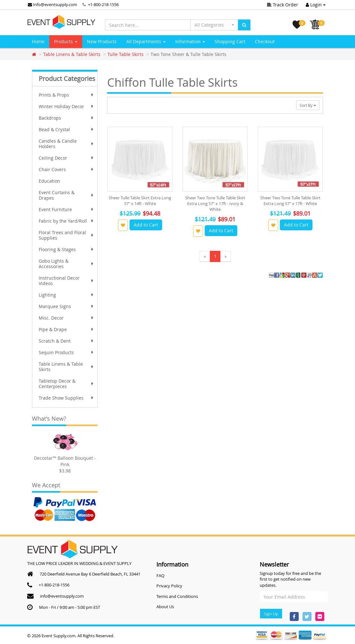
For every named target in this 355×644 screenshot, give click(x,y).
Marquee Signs (67, 306)
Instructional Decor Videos (67, 281)
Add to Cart (146, 225)
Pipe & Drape (67, 329)
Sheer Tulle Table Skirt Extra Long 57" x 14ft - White (140, 201)
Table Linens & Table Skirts (67, 367)
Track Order (283, 5)
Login (316, 5)
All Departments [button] (146, 41)
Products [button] (66, 41)
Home (38, 41)
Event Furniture (67, 209)
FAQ (160, 576)
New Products (102, 41)
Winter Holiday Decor (67, 106)
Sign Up (271, 614)
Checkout (265, 41)
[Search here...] (148, 25)
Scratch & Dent (67, 341)
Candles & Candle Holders (67, 144)
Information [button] (190, 41)
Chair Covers (67, 169)
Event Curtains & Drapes (67, 195)
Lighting (67, 295)
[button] (214, 25)
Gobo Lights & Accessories (67, 264)
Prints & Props (67, 95)
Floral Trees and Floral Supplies (67, 235)
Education (49, 181)
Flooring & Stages (67, 249)
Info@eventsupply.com (52, 4)
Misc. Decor (67, 318)
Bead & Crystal (67, 129)
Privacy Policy (169, 586)
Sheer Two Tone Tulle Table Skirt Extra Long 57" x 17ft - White (290, 201)
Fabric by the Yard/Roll (67, 221)
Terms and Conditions (177, 596)
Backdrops (67, 118)
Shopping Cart (230, 41)
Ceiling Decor (67, 158)
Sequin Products (67, 352)
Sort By (308, 105)
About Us (165, 607)
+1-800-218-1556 (103, 4)
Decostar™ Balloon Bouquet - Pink (65, 461)
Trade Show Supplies (67, 398)
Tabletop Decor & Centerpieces (67, 384)
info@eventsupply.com (62, 596)
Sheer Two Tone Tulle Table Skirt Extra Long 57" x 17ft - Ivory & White (215, 203)
